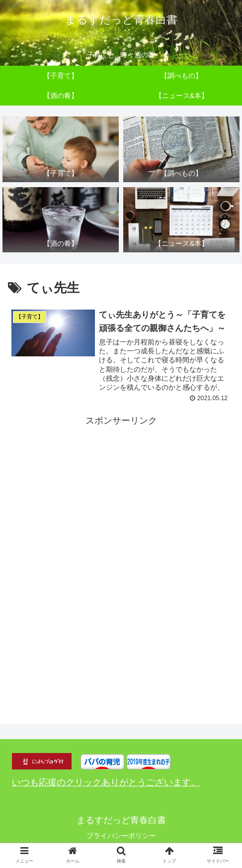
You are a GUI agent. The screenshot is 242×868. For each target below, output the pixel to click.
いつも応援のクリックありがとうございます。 (106, 783)
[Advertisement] (121, 550)
